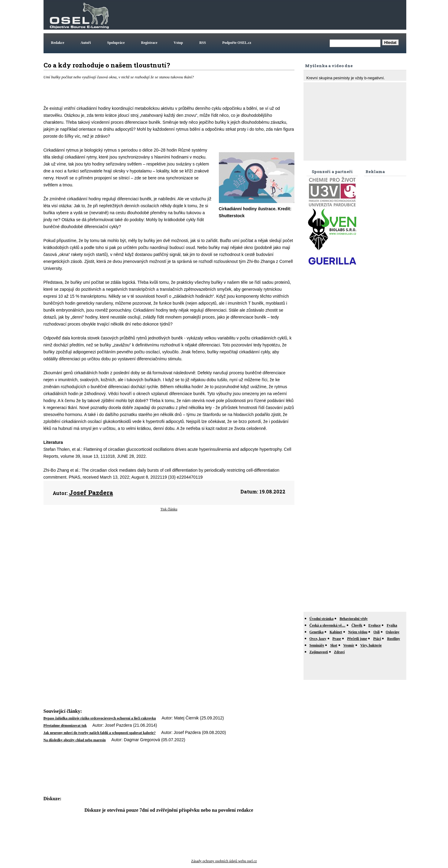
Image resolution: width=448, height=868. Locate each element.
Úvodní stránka (322, 619)
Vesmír (349, 645)
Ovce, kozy (318, 639)
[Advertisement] (295, 15)
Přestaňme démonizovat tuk (65, 726)
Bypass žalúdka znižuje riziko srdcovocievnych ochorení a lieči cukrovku (100, 718)
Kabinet (336, 632)
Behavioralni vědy (354, 619)
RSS (203, 43)
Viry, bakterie (371, 645)
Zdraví (339, 652)
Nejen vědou (358, 632)
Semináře (317, 645)
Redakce (58, 43)
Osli (377, 632)
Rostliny (393, 639)
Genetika (317, 632)
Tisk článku (169, 509)
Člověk (357, 625)
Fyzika (392, 625)
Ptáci (377, 639)
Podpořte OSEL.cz (237, 43)
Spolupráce (116, 43)
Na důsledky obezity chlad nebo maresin (75, 740)
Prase (337, 639)
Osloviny (393, 632)
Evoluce (375, 625)
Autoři (86, 43)
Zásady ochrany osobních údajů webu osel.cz (224, 861)
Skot (334, 645)
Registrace (149, 43)
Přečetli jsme (357, 639)
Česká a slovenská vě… (328, 625)
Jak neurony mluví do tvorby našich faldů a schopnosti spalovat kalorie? (100, 733)
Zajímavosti (319, 652)
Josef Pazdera (91, 493)
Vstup (179, 43)
